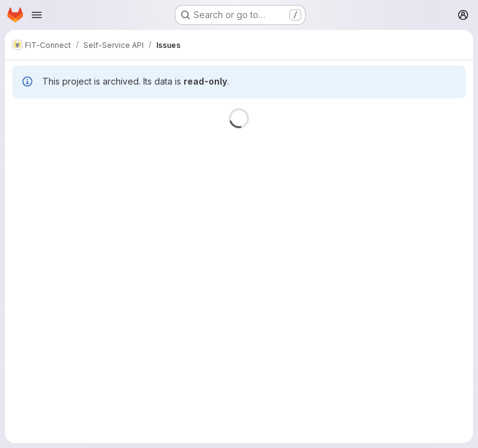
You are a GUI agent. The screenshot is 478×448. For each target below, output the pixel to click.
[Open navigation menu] (37, 15)
